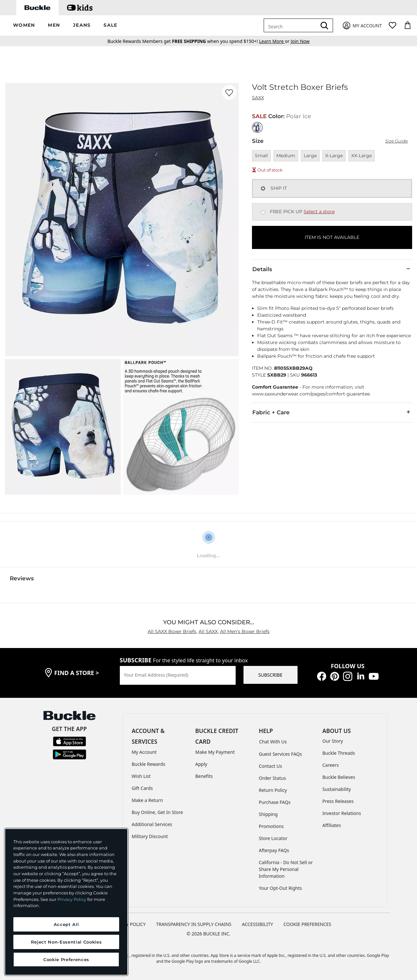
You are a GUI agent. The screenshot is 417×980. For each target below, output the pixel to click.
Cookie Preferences (307, 924)
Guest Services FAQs (280, 754)
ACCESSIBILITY (257, 924)
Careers (330, 765)
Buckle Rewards (149, 764)
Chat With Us (273, 742)
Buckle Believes (339, 777)
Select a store (319, 212)
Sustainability (337, 789)
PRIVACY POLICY (128, 924)
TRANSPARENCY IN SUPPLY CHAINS (194, 924)
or (275, 41)
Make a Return (147, 800)
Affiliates (332, 825)
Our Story (333, 741)
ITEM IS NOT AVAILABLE (332, 237)
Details (332, 269)
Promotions (271, 826)
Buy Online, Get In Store (158, 812)
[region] (66, 902)
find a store (77, 673)
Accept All (66, 924)
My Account (144, 752)
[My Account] (362, 26)
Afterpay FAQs (274, 850)
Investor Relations (342, 813)
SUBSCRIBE (271, 675)
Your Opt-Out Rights (280, 888)
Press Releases (338, 801)
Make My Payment (215, 752)
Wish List (141, 776)
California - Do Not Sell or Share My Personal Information (286, 869)
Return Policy (273, 790)
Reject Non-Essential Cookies (66, 942)
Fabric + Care (332, 412)
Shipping (268, 814)
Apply (201, 764)
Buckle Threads (339, 753)
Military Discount (150, 836)
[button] (24, 26)
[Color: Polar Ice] (257, 127)
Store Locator (273, 838)
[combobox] (291, 25)
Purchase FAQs (275, 802)
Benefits (204, 776)
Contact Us (270, 766)
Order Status (272, 778)
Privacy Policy (72, 899)
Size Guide (396, 141)
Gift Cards (142, 788)
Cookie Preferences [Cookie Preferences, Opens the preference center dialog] (66, 959)
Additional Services (152, 824)
